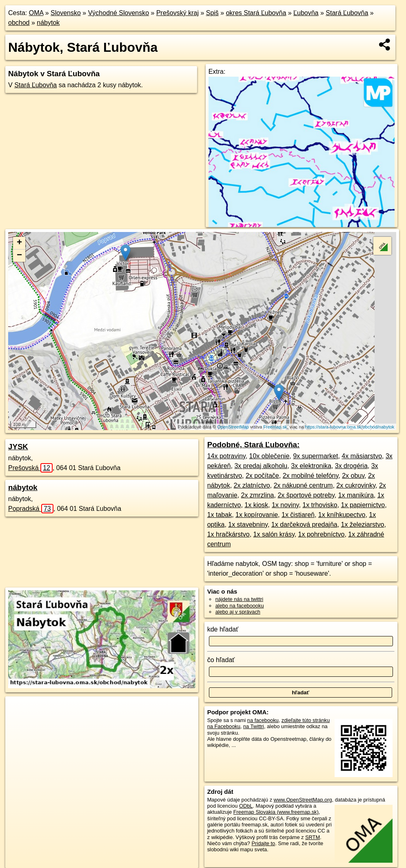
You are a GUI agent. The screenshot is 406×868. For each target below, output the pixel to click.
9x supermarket (315, 456)
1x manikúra (356, 495)
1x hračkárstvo (229, 534)
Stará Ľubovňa (347, 13)
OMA (36, 13)
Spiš (212, 13)
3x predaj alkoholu (261, 466)
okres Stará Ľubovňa (256, 13)
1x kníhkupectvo (342, 515)
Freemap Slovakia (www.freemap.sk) (276, 812)
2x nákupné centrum (303, 485)
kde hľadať (223, 629)
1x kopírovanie (257, 515)
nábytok (48, 23)
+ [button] (19, 243)
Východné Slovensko (119, 13)
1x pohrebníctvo (322, 534)
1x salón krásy (274, 534)
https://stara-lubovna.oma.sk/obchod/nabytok (349, 427)
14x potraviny (226, 456)
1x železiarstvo (363, 525)
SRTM (313, 837)
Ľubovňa (306, 13)
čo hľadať (221, 660)
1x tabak (220, 515)
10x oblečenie (270, 456)
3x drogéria (351, 466)
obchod (19, 23)
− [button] (19, 256)
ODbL (246, 806)
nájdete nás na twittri (239, 599)
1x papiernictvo (363, 505)
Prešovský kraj (177, 13)
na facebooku (263, 720)
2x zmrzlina (258, 495)
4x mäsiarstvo (362, 456)
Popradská (31, 509)
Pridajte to (264, 843)
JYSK (18, 447)
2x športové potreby (306, 495)
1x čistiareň (298, 515)
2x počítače (262, 476)
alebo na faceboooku (240, 606)
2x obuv (353, 476)
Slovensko (66, 13)
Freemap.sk (275, 427)
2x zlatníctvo (252, 485)
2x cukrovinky (356, 485)
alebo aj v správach (238, 612)
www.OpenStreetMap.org (303, 800)
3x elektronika (311, 466)
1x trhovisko (320, 505)
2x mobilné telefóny (311, 476)
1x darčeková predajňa (304, 525)
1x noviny (285, 505)
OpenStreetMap (233, 427)
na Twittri (254, 726)
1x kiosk (256, 505)
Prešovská (30, 468)
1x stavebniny (248, 525)
